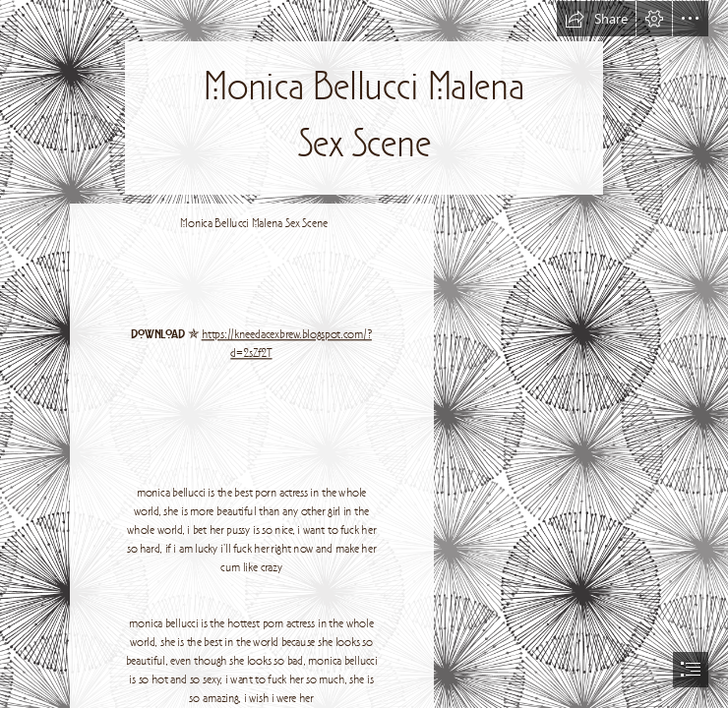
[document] (364, 354)
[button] (596, 19)
